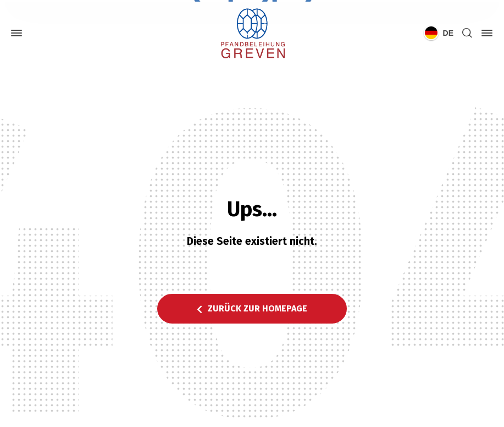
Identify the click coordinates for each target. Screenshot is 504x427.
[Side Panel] (485, 33)
